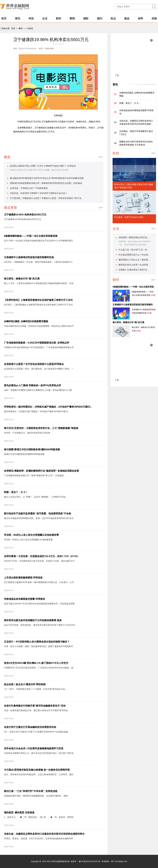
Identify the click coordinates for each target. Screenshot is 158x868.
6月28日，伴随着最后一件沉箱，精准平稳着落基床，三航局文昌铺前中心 (38, 262)
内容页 (30, 28)
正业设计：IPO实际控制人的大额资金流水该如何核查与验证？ (37, 642)
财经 (58, 18)
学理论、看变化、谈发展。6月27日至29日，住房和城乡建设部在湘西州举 (39, 839)
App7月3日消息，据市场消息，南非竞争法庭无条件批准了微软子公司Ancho (39, 625)
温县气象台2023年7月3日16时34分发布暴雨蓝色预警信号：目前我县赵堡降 (39, 604)
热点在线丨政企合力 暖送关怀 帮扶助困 (25, 684)
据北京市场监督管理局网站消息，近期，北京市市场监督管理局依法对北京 (39, 518)
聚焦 (7, 157)
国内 (100, 18)
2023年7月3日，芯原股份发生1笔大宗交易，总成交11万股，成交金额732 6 (39, 561)
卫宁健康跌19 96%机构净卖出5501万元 (23, 219)
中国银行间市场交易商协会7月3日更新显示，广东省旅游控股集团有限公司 (39, 347)
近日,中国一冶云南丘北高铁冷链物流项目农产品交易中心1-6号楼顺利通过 (38, 241)
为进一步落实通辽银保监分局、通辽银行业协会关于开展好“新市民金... (37, 710)
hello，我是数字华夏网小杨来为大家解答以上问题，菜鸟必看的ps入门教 (38, 390)
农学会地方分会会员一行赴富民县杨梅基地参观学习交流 (34, 748)
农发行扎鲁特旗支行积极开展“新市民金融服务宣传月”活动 (35, 706)
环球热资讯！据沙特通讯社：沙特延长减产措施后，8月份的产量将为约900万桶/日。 (48, 407)
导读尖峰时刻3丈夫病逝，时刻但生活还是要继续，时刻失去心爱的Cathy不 (39, 326)
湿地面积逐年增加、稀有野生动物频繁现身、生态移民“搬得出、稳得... (37, 796)
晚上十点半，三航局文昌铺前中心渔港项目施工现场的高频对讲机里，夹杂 (39, 283)
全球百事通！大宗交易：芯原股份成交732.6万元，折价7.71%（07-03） (42, 556)
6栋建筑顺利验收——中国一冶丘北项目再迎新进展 (31, 236)
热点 (113, 18)
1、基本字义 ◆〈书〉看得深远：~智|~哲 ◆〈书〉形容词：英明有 (39, 817)
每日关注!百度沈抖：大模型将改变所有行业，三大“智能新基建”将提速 (41, 428)
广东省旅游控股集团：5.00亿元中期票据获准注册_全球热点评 (37, 343)
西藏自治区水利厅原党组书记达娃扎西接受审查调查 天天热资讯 (136, 143)
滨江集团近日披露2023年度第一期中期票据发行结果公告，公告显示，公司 (39, 582)
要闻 (72, 18)
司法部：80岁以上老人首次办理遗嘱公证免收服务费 (31, 535)
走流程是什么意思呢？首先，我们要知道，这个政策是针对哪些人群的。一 (39, 369)
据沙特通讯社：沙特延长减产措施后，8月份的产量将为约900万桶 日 (36, 411)
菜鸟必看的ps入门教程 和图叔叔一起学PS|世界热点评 (32, 385)
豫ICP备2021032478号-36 (89, 861)
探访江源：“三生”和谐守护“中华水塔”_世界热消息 (31, 791)
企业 (45, 18)
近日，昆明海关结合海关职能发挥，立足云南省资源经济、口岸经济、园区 (39, 774)
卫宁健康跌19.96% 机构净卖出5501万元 (25, 215)
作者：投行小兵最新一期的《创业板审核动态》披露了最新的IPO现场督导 (38, 646)
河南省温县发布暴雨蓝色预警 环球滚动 (24, 599)
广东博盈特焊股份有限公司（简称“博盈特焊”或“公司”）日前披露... (35, 476)
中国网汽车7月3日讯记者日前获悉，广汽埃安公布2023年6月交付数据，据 (39, 668)
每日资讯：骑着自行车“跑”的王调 (22, 279)
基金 (127, 18)
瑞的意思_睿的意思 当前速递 (19, 813)
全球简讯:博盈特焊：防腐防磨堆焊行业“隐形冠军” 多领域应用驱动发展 (41, 471)
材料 (140, 18)
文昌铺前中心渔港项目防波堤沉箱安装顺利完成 (29, 257)
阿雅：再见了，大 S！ (16, 492)
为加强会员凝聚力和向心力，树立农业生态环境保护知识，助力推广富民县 (39, 753)
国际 (86, 18)
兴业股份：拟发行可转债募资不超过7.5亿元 (136, 133)
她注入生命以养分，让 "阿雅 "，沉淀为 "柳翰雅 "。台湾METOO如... (36, 497)
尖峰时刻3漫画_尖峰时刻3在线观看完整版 (26, 321)
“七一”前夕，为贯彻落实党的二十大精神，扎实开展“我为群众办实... (35, 689)
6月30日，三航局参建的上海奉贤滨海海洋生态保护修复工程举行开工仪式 (38, 305)
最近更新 (11, 207)
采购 (154, 18)
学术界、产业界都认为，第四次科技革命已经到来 (27, 433)
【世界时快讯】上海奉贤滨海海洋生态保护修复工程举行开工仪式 (38, 300)
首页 (4, 18)
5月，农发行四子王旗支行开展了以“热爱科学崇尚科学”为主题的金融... (37, 732)
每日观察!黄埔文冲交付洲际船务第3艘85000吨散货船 (32, 449)
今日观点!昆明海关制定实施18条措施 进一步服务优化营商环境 (37, 770)
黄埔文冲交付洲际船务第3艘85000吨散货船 (24, 454)
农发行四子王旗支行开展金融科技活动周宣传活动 (30, 727)
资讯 (18, 18)
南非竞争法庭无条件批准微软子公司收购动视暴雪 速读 (33, 620)
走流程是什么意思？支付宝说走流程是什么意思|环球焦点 (34, 364)
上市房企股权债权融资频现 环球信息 (23, 578)
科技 (31, 18)
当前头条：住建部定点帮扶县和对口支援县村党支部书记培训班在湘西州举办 (44, 834)
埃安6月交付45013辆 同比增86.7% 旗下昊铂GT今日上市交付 (36, 663)
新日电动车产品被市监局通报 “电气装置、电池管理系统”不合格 (37, 514)
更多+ (101, 157)
